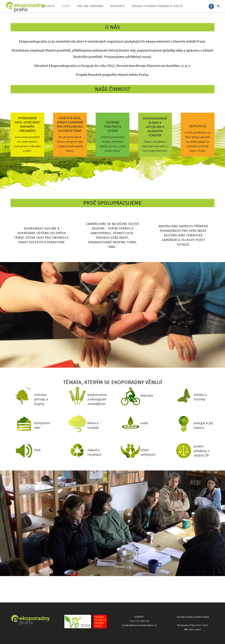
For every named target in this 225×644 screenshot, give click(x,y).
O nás (66, 6)
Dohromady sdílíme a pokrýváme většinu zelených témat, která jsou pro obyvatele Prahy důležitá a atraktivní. (42, 235)
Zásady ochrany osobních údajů (157, 6)
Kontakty (118, 6)
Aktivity (49, 6)
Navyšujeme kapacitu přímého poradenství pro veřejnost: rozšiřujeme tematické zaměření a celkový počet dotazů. (183, 235)
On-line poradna (90, 6)
